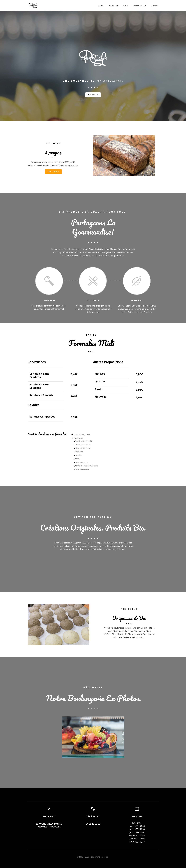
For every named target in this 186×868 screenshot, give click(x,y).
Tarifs (126, 5)
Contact (155, 5)
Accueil (101, 5)
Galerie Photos (139, 5)
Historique (113, 5)
